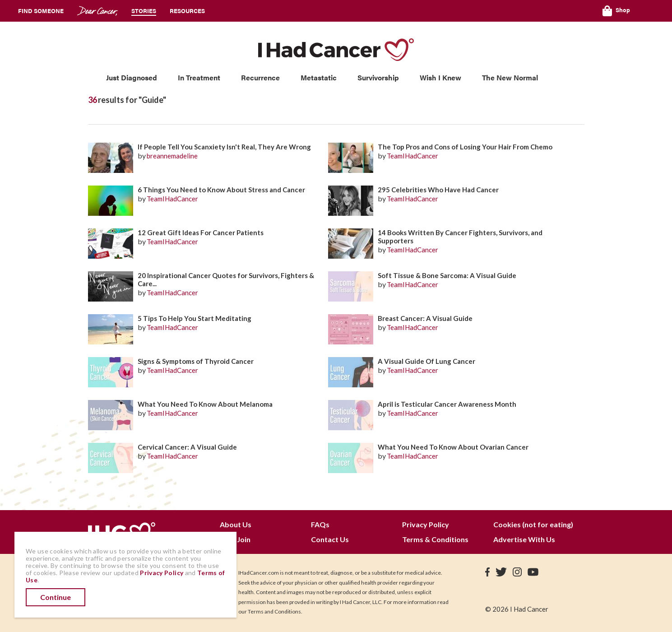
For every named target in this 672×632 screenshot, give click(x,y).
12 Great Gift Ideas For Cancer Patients (201, 232)
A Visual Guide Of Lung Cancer (426, 361)
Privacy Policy (426, 524)
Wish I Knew (440, 77)
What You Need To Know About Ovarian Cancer (453, 447)
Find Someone (41, 11)
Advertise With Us (524, 539)
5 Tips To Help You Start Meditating (195, 318)
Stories (144, 11)
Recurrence (260, 77)
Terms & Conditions (435, 539)
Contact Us (330, 539)
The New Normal (510, 77)
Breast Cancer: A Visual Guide (425, 318)
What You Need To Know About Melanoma (205, 404)
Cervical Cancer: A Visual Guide (187, 447)
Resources (187, 11)
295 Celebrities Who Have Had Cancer (438, 190)
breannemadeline (172, 156)
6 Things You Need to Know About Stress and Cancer (221, 190)
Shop (616, 11)
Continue (56, 597)
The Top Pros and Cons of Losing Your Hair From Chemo (465, 147)
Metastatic (319, 77)
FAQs (320, 524)
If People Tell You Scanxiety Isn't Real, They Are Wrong (224, 147)
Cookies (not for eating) (533, 524)
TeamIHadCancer (412, 156)
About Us (236, 524)
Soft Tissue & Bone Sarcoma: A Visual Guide (447, 275)
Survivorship (378, 77)
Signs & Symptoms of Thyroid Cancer (196, 361)
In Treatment (199, 77)
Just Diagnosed (132, 77)
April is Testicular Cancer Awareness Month (447, 404)
